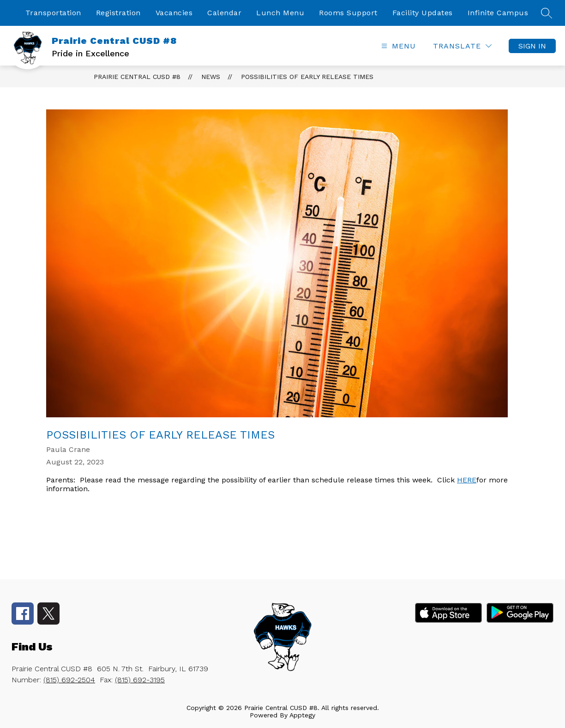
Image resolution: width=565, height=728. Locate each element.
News (211, 77)
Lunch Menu (280, 13)
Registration (118, 13)
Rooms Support (348, 13)
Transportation (53, 13)
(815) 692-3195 (140, 680)
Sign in (532, 46)
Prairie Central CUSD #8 (137, 77)
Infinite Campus (498, 13)
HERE (467, 480)
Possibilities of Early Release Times (307, 77)
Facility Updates (423, 13)
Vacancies (174, 13)
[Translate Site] (462, 46)
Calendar (224, 13)
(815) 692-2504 (69, 680)
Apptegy (302, 715)
